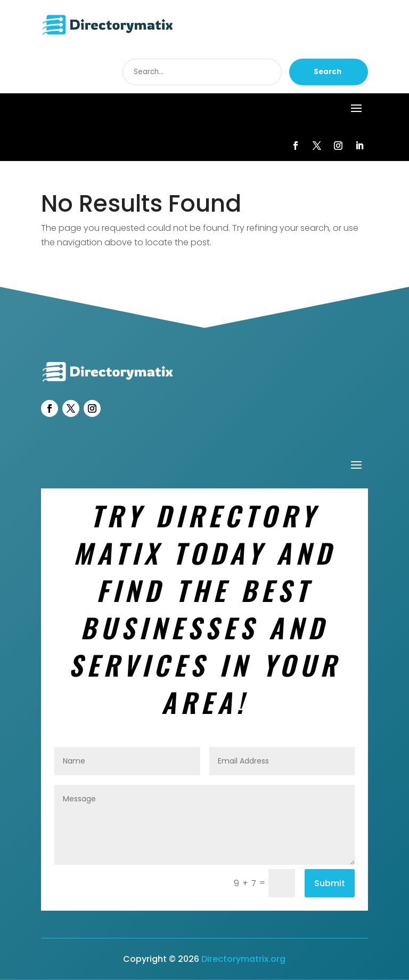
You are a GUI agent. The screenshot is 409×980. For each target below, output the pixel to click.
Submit (330, 883)
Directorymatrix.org (243, 959)
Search (328, 72)
